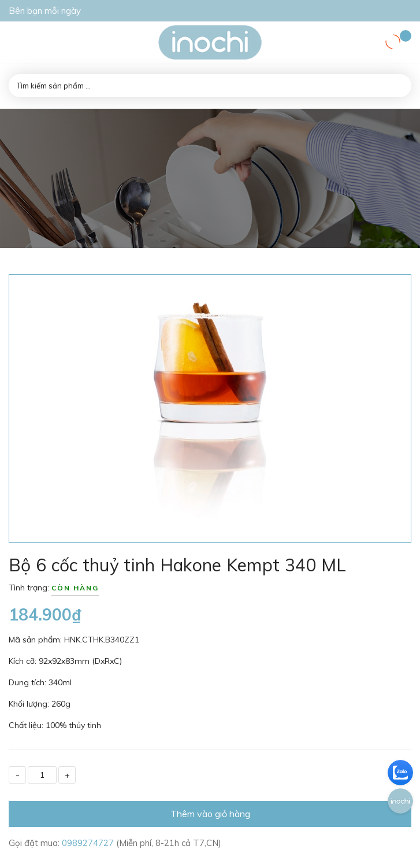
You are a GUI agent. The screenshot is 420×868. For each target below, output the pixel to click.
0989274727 (89, 843)
